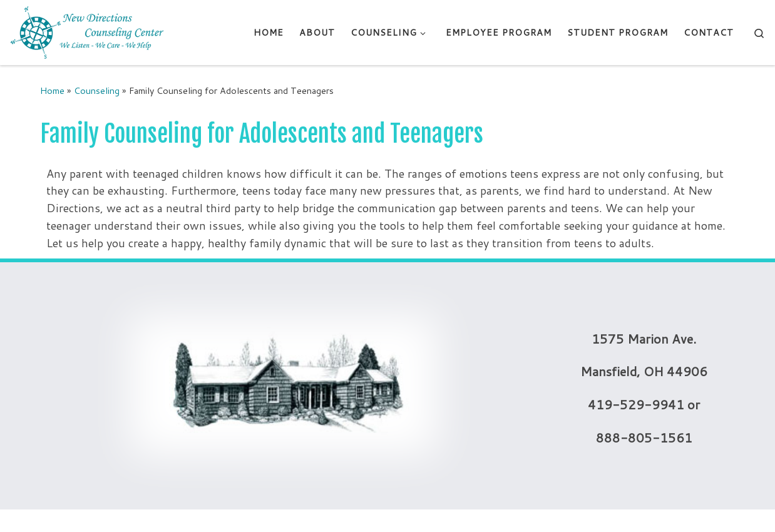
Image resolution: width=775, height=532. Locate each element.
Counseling (97, 90)
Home (52, 90)
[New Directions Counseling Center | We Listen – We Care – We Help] (88, 32)
